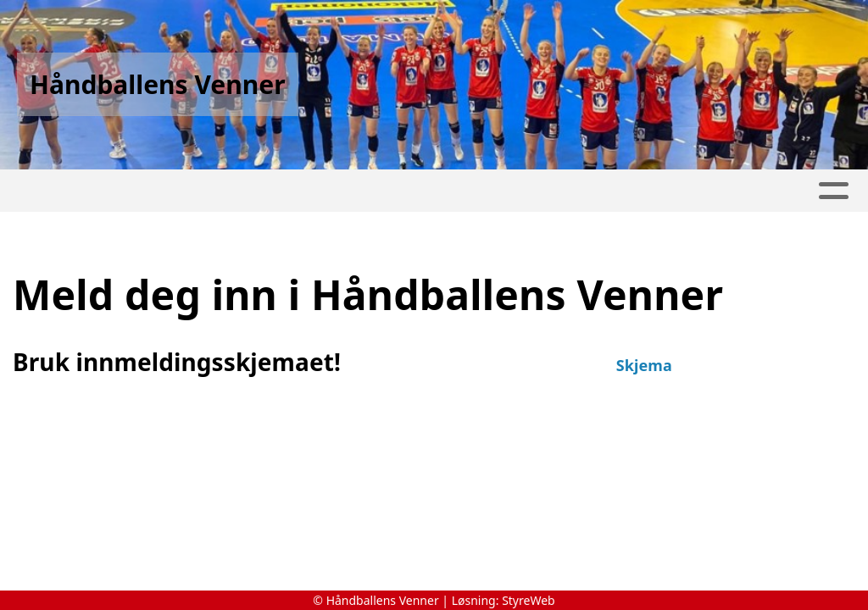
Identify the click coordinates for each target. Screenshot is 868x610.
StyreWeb (529, 600)
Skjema (644, 365)
